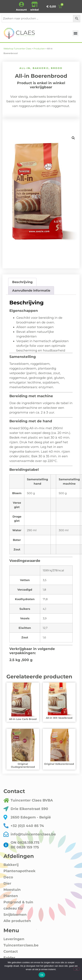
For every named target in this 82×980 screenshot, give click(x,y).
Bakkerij (41, 68)
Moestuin (12, 890)
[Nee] (76, 969)
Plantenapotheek (19, 871)
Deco (8, 877)
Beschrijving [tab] (22, 282)
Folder (9, 958)
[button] (75, 33)
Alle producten (17, 921)
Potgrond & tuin (18, 902)
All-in (25, 68)
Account (21, 10)
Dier (7, 883)
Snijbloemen (15, 915)
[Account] (21, 4)
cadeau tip (13, 908)
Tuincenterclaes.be (21, 945)
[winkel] (35, 4)
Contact (11, 951)
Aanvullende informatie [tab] (31, 291)
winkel (34, 10)
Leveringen (14, 939)
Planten (11, 896)
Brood (57, 68)
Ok (42, 975)
